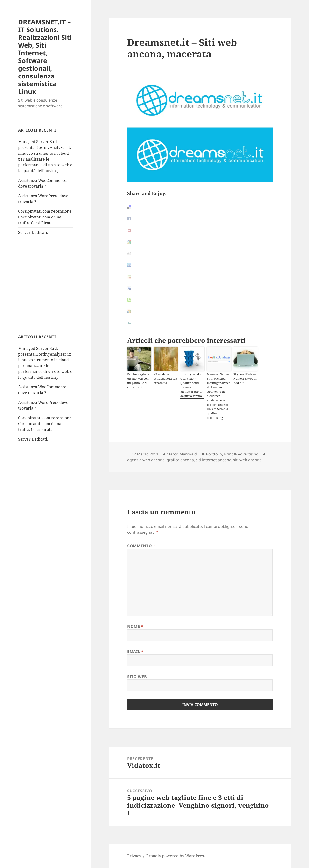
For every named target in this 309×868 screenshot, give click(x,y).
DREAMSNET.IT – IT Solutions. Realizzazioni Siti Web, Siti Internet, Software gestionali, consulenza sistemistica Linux (45, 57)
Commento (141, 546)
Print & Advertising (241, 454)
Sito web (137, 677)
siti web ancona (247, 460)
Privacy (134, 856)
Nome (135, 626)
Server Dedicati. (33, 232)
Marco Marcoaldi (182, 454)
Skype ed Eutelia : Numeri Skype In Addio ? (245, 379)
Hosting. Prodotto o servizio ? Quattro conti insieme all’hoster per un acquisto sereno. (192, 385)
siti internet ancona (214, 460)
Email (135, 651)
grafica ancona (180, 460)
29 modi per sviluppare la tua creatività (165, 379)
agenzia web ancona (146, 460)
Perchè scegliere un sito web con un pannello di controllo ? (138, 381)
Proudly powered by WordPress (176, 856)
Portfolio (214, 454)
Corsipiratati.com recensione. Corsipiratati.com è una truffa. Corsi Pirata (45, 217)
